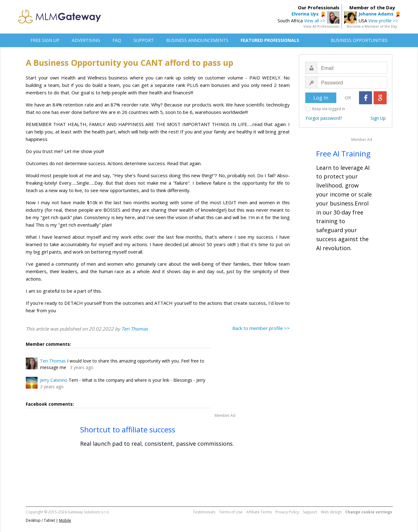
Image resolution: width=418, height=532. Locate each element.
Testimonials (204, 512)
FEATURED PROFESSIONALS (270, 40)
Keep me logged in (329, 109)
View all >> (315, 21)
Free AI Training (343, 153)
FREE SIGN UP (45, 40)
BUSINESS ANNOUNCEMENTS (197, 40)
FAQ (117, 40)
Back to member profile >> (261, 328)
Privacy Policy (287, 512)
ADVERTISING (86, 40)
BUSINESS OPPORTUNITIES (359, 40)
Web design (331, 512)
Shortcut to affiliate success (128, 429)
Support (310, 512)
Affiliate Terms (259, 512)
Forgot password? (324, 118)
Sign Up (378, 118)
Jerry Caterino (54, 380)
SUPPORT (144, 40)
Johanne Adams (376, 14)
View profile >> (383, 21)
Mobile (65, 520)
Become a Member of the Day (372, 26)
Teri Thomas (135, 329)
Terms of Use (231, 512)
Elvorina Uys (305, 14)
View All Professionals (321, 26)
